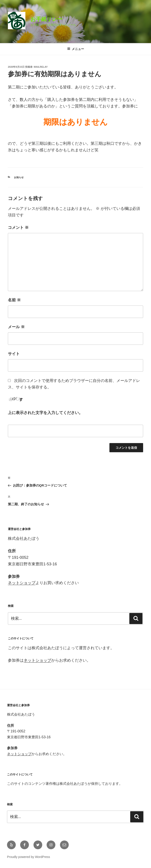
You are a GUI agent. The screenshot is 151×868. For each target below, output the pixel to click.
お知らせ (19, 177)
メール (16, 327)
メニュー (76, 49)
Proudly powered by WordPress (29, 857)
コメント (18, 228)
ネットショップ (22, 583)
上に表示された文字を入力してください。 (45, 413)
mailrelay (41, 67)
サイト (14, 354)
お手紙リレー (47, 19)
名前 (14, 300)
